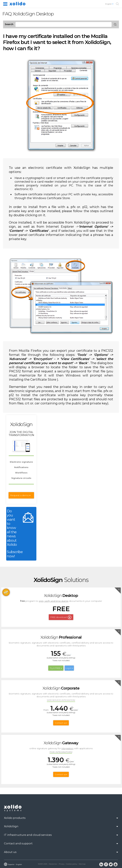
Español (11, 864)
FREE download (58, 617)
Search (9, 24)
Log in (69, 668)
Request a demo (20, 495)
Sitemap (82, 864)
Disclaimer (53, 864)
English (110, 4)
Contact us (60, 723)
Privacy (62, 864)
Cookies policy (71, 864)
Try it (55, 668)
